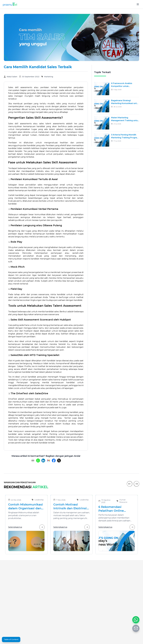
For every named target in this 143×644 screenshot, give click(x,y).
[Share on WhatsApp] (38, 461)
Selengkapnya (26, 527)
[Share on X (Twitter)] (59, 461)
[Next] (136, 484)
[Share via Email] (48, 461)
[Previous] (130, 484)
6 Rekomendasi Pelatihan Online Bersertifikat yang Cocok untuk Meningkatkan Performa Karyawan (113, 509)
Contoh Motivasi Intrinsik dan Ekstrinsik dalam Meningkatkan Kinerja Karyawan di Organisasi (71, 507)
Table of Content (11, 639)
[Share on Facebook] (54, 461)
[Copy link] (33, 461)
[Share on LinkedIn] (43, 461)
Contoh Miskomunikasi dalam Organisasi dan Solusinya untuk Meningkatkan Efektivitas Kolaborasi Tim (26, 507)
